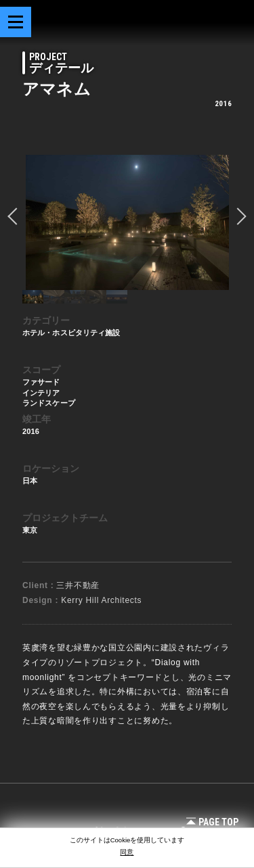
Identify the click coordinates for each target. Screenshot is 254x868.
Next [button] (238, 216)
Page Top (212, 822)
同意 (127, 852)
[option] (127, 222)
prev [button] (16, 216)
